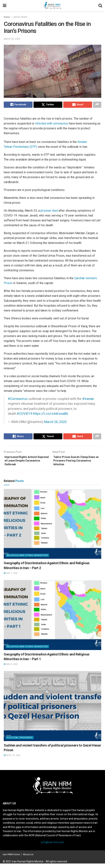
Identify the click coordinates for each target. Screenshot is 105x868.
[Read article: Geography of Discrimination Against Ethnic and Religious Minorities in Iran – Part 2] (52, 528)
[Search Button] (100, 6)
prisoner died (49, 212)
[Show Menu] (5, 6)
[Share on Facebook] (18, 105)
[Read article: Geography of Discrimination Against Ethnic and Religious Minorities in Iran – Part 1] (52, 620)
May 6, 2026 (11, 669)
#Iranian (88, 400)
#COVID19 (25, 415)
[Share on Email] (78, 105)
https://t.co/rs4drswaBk (51, 415)
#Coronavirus (18, 400)
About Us (28, 859)
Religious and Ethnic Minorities (27, 560)
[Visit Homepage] (52, 6)
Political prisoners (20, 742)
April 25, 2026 (12, 760)
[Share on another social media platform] (97, 105)
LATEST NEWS (20, 17)
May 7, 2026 (11, 578)
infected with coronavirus (52, 124)
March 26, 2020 (12, 39)
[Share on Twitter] (48, 105)
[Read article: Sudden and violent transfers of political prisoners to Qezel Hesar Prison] (52, 711)
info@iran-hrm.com (53, 847)
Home (7, 17)
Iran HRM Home (11, 859)
